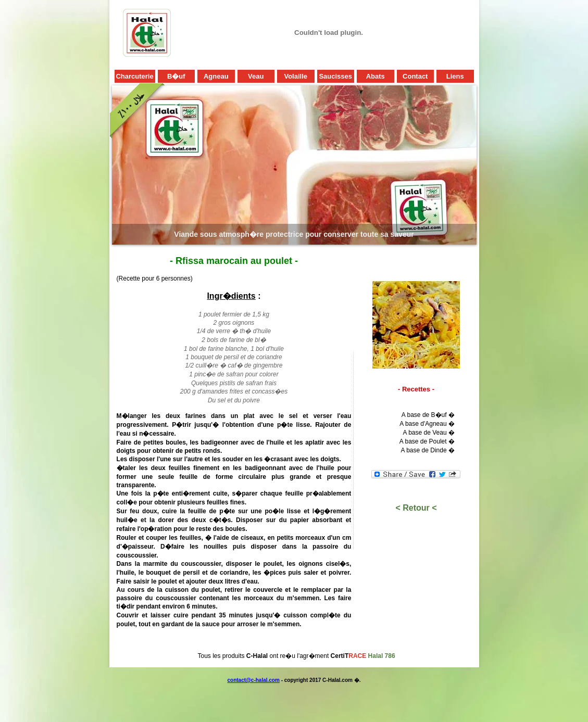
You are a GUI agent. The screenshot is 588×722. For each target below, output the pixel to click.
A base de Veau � (428, 433)
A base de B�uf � (428, 415)
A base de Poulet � (427, 441)
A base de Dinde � (428, 450)
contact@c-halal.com (254, 680)
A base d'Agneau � (427, 424)
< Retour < (416, 508)
